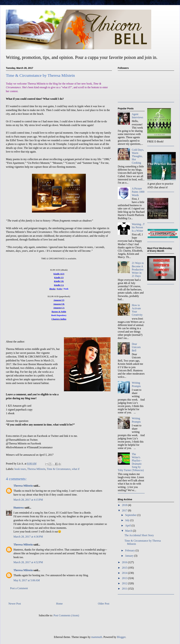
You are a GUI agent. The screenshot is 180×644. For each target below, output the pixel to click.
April (128, 525)
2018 (125, 505)
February (130, 550)
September (131, 515)
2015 (125, 568)
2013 (125, 578)
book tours (20, 469)
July (128, 520)
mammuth (97, 637)
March (129, 531)
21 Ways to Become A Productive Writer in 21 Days (138, 269)
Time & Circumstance (59, 469)
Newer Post (15, 604)
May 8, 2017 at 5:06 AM (27, 580)
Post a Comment (19, 588)
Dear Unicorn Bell (136, 347)
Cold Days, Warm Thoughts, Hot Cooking (138, 156)
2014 (125, 573)
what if (76, 469)
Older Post (104, 604)
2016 (125, 562)
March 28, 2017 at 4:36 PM (28, 537)
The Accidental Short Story (139, 535)
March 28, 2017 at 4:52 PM (28, 562)
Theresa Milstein (36, 469)
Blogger (121, 637)
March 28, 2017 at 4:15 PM (28, 500)
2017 (125, 510)
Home (59, 604)
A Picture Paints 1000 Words (138, 192)
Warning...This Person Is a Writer (138, 227)
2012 (125, 583)
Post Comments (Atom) (66, 615)
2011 (125, 589)
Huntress (19, 508)
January (130, 556)
